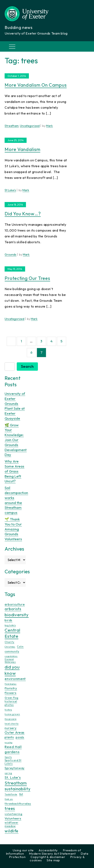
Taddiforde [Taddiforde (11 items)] (11, 794)
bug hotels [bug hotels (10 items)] (10, 625)
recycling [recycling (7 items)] (8, 742)
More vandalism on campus (36, 85)
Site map (53, 860)
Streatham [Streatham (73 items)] (16, 783)
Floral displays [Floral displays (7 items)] (11, 684)
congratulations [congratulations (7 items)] (11, 656)
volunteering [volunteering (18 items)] (13, 814)
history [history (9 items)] (8, 710)
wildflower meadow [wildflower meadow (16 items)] (11, 824)
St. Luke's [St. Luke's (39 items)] (13, 777)
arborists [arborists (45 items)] (13, 609)
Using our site (23, 850)
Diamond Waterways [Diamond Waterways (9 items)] (10, 661)
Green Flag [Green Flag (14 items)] (11, 698)
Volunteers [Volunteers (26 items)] (13, 818)
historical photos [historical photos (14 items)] (11, 703)
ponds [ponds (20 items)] (20, 737)
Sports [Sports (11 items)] (8, 757)
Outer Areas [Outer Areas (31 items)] (15, 732)
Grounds (10, 254)
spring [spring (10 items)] (8, 773)
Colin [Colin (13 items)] (20, 647)
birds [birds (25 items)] (8, 620)
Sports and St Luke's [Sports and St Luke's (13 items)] (13, 762)
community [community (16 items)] (12, 651)
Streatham (12, 126)
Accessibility (48, 850)
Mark (49, 126)
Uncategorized (30, 126)
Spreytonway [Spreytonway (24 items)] (15, 768)
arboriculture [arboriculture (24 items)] (15, 604)
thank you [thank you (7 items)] (9, 799)
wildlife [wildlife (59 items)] (12, 831)
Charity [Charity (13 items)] (9, 642)
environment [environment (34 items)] (15, 679)
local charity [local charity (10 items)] (12, 724)
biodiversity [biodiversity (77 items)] (17, 615)
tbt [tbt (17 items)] (21, 794)
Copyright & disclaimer (48, 857)
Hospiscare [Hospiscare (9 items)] (10, 719)
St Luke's (10, 190)
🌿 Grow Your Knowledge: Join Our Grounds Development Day (16, 440)
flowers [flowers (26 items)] (10, 693)
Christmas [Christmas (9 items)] (10, 647)
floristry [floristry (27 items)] (11, 688)
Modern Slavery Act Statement (52, 854)
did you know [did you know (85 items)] (12, 670)
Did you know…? (23, 214)
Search (27, 366)
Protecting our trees (27, 278)
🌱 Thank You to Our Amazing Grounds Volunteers (13, 529)
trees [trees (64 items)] (10, 808)
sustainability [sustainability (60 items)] (17, 789)
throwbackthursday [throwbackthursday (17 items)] (18, 803)
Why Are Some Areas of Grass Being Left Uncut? (14, 471)
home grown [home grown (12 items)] (12, 714)
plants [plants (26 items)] (9, 737)
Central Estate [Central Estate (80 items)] (12, 633)
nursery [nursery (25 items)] (11, 728)
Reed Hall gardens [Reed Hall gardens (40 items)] (13, 749)
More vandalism (22, 149)
